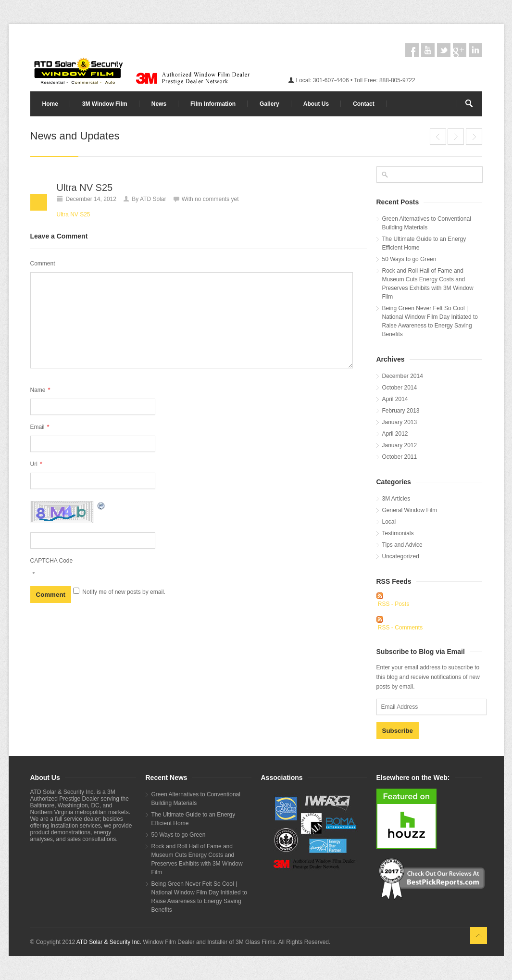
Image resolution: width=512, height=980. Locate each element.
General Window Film (410, 510)
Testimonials (398, 533)
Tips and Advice (402, 545)
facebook (412, 50)
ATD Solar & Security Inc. (109, 942)
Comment (43, 264)
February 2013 (401, 411)
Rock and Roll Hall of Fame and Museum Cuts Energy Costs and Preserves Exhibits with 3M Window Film (428, 284)
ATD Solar (153, 199)
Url (36, 464)
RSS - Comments (400, 628)
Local (389, 522)
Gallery (269, 104)
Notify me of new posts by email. (124, 592)
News (159, 104)
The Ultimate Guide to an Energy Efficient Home (424, 243)
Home (50, 104)
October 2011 (400, 457)
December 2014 (403, 376)
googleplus (460, 50)
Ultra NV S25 (456, 137)
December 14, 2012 (91, 199)
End (438, 137)
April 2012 (395, 434)
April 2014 (395, 399)
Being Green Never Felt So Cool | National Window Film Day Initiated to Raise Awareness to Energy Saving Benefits (430, 321)
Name (40, 390)
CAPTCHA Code (52, 561)
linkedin (475, 50)
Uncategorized (401, 556)
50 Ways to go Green (409, 259)
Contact (364, 104)
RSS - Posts (393, 604)
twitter (444, 50)
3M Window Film (105, 104)
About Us (316, 104)
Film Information (213, 104)
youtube (428, 50)
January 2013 (400, 422)
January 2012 (400, 445)
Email (40, 427)
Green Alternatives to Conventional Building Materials (427, 223)
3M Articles (396, 499)
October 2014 (400, 388)
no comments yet (217, 199)
